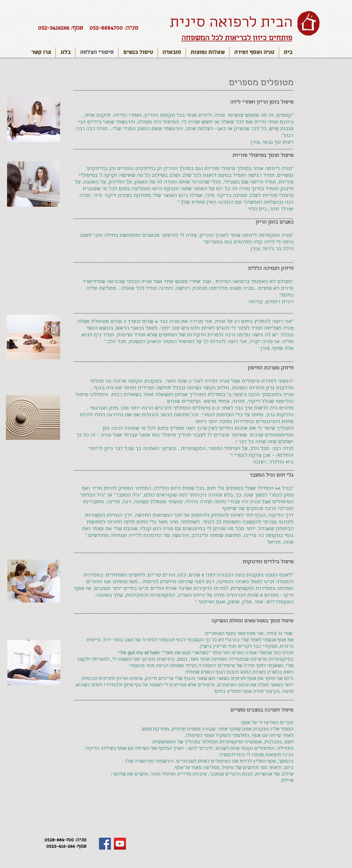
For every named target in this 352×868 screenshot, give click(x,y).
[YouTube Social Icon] (120, 844)
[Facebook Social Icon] (105, 844)
